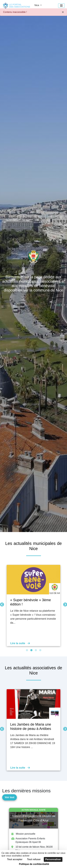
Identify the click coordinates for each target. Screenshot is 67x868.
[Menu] (61, 6)
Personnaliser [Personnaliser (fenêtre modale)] (53, 859)
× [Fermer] (63, 12)
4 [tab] (40, 650)
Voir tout (10, 797)
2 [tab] (31, 650)
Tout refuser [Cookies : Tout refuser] (34, 859)
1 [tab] (27, 650)
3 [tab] (36, 650)
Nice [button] (37, 5)
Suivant (64, 604)
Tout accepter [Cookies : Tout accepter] (15, 859)
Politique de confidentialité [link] (34, 864)
